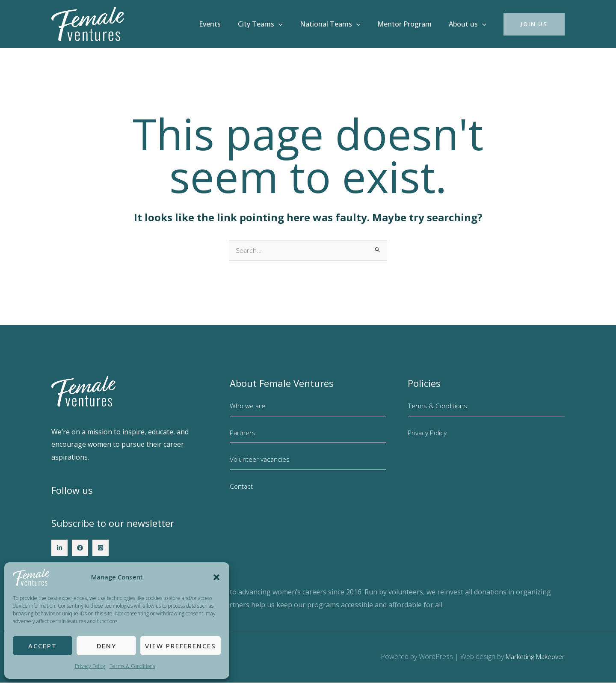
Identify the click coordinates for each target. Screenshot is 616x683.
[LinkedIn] (59, 548)
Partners (243, 433)
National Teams (339, 24)
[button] (216, 577)
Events (225, 24)
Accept (43, 646)
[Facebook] (80, 548)
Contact (242, 487)
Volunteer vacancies (260, 460)
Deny (107, 646)
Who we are (248, 406)
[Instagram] (101, 548)
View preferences (181, 646)
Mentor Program (410, 24)
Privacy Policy (90, 666)
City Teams (272, 24)
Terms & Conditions (132, 666)
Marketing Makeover (533, 657)
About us (469, 24)
